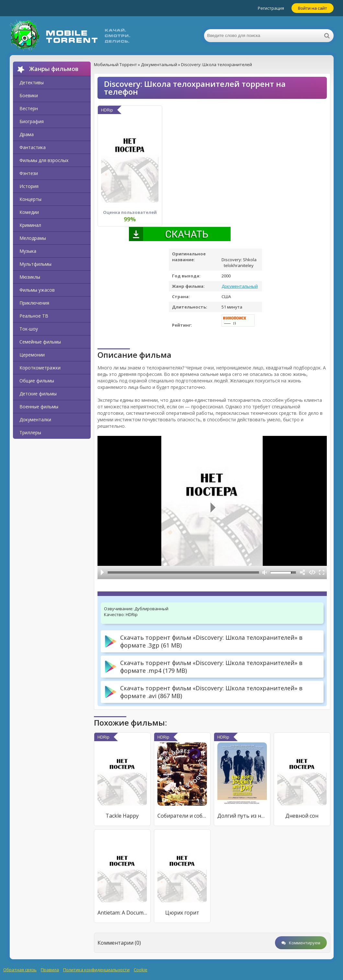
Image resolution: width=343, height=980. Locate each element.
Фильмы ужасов (37, 290)
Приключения (34, 303)
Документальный (240, 286)
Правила (50, 970)
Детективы (32, 82)
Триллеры (30, 432)
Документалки (35, 420)
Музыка (28, 251)
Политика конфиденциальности (96, 970)
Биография (32, 121)
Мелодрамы (33, 238)
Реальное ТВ (34, 316)
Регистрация (271, 8)
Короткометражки (40, 368)
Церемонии (32, 355)
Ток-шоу (29, 329)
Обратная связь (20, 970)
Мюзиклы (30, 277)
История (29, 186)
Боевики (29, 95)
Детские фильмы (38, 394)
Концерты (30, 199)
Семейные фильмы (40, 342)
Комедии (29, 212)
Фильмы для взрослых (44, 160)
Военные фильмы (39, 407)
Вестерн (29, 108)
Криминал (30, 225)
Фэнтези (29, 173)
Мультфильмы (35, 264)
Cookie (141, 970)
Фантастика (33, 147)
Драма (27, 134)
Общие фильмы (37, 381)
